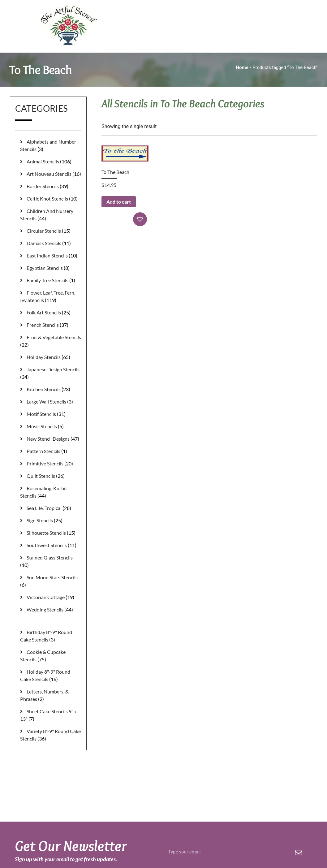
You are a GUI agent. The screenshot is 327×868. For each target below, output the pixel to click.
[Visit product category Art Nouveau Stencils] (51, 174)
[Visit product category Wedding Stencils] (51, 610)
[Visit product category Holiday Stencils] (51, 357)
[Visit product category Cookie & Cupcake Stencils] (51, 656)
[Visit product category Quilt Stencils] (51, 476)
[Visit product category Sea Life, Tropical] (51, 508)
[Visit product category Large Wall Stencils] (51, 402)
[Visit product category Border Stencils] (51, 186)
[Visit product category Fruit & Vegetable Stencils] (51, 341)
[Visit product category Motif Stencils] (51, 414)
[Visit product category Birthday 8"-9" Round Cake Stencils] (51, 636)
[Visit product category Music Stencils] (51, 426)
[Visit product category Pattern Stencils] (51, 451)
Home (242, 67)
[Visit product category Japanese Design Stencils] (51, 373)
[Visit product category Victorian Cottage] (51, 597)
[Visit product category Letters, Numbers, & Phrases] (51, 695)
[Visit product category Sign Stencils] (51, 520)
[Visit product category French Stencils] (51, 325)
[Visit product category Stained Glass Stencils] (51, 561)
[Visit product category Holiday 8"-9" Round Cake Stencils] (51, 676)
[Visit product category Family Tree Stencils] (51, 280)
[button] (141, 219)
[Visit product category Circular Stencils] (51, 231)
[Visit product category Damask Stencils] (51, 243)
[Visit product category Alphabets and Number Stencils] (51, 145)
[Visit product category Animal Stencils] (51, 162)
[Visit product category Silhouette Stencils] (51, 533)
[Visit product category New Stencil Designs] (51, 439)
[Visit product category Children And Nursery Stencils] (51, 215)
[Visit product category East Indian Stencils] (51, 256)
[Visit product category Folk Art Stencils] (51, 313)
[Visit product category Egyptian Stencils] (51, 268)
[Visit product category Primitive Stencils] (51, 464)
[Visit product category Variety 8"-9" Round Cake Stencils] (51, 735)
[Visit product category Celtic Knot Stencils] (51, 199)
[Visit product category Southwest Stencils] (51, 545)
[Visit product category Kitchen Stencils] (51, 389)
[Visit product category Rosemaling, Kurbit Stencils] (51, 492)
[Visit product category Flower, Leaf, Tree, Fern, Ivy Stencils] (51, 296)
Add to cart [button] (119, 202)
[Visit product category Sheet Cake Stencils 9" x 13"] (51, 715)
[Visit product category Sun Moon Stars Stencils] (51, 581)
